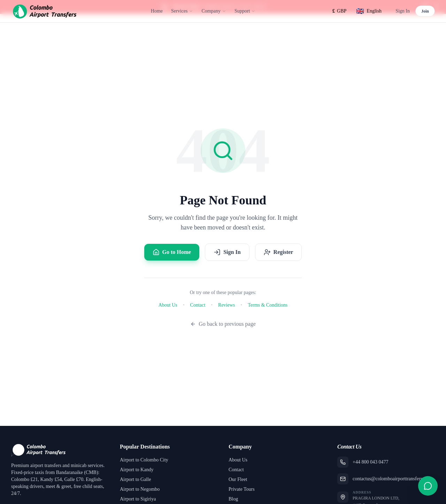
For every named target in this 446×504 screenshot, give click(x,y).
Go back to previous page (223, 324)
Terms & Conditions (268, 305)
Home (157, 11)
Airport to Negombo (140, 489)
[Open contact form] (428, 486)
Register (279, 252)
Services (182, 11)
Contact (198, 305)
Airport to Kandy (137, 470)
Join (425, 11)
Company (214, 11)
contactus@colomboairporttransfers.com (392, 479)
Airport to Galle (135, 479)
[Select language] (369, 11)
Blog (233, 499)
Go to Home (172, 252)
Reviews (226, 305)
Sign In (403, 11)
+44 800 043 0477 (370, 462)
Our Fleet (238, 479)
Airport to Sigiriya (138, 499)
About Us (168, 305)
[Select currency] (339, 11)
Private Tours (242, 489)
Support (245, 11)
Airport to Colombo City (144, 460)
